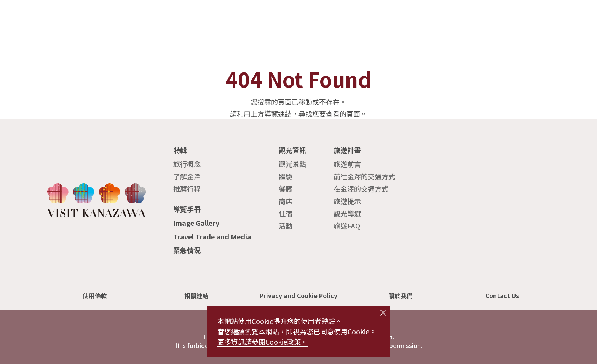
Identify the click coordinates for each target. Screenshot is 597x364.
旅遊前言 (347, 164)
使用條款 (95, 296)
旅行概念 (187, 164)
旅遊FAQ (347, 225)
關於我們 (401, 296)
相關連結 (196, 296)
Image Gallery (196, 223)
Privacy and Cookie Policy (298, 296)
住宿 (286, 213)
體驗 (286, 176)
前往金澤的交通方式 (364, 176)
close (383, 313)
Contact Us (502, 296)
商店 (286, 201)
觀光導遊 (347, 213)
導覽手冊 (187, 209)
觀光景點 (292, 164)
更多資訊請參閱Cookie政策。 (263, 342)
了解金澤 (187, 176)
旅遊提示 (347, 201)
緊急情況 (187, 250)
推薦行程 (187, 188)
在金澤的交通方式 (361, 188)
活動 (286, 225)
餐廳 (286, 188)
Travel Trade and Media (212, 236)
